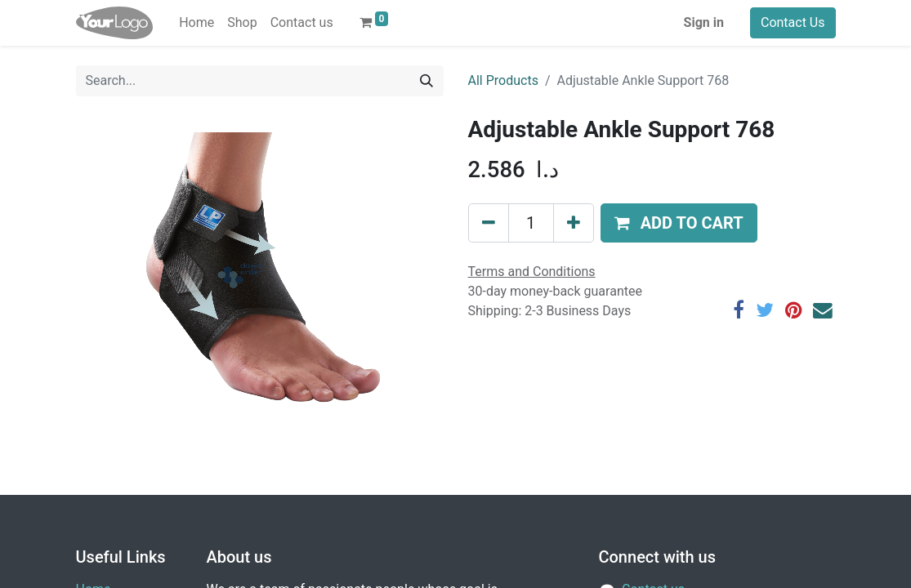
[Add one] (574, 223)
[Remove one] (489, 223)
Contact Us (793, 22)
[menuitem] (196, 23)
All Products (503, 80)
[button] (679, 223)
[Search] (426, 81)
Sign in (704, 22)
